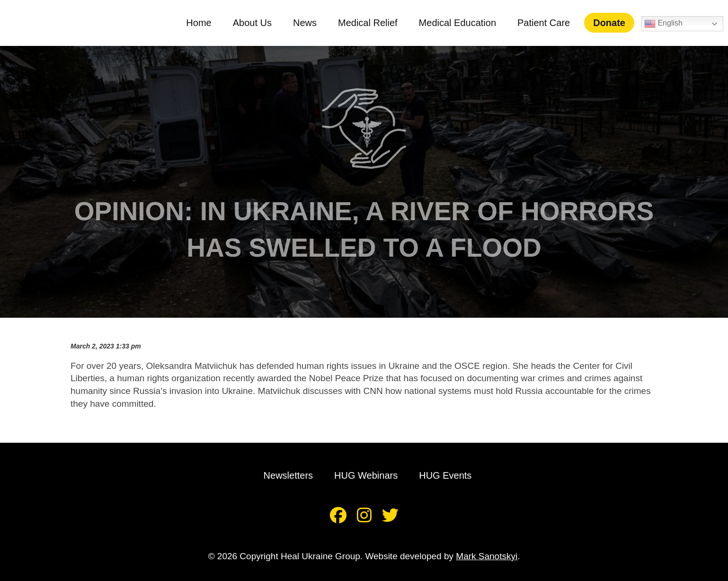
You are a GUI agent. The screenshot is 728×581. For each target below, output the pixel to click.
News (311, 23)
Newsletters (288, 475)
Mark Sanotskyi (487, 556)
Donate (615, 23)
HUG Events (445, 475)
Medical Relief (374, 23)
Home (205, 23)
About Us (258, 23)
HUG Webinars (366, 475)
